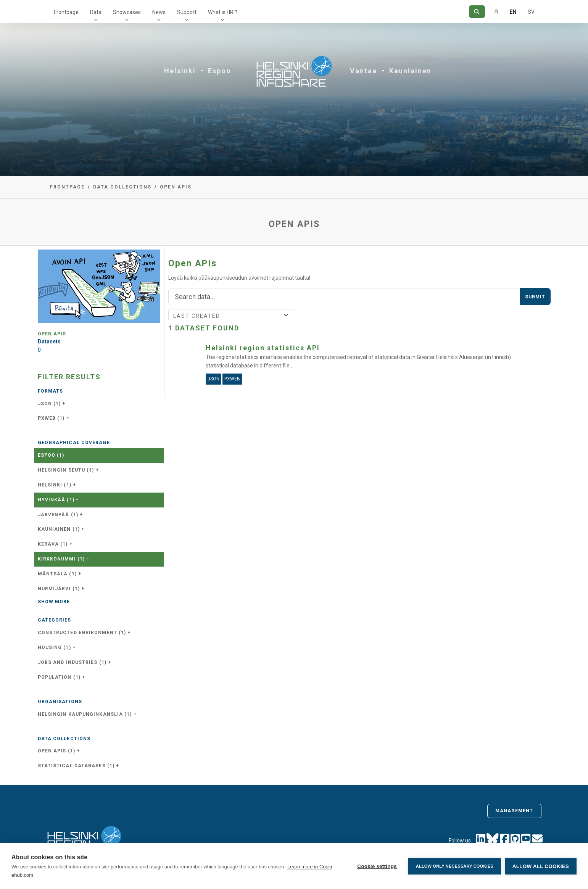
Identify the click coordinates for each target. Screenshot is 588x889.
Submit (535, 297)
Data (96, 12)
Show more (54, 602)
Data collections (122, 187)
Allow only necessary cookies (455, 866)
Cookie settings (377, 866)
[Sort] (231, 315)
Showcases (127, 12)
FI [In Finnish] (496, 12)
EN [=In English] (513, 12)
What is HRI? (223, 12)
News (159, 12)
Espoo (220, 71)
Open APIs (176, 187)
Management (514, 811)
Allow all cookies (541, 866)
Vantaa (363, 71)
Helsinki (180, 71)
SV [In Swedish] (531, 12)
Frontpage (66, 12)
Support (187, 12)
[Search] (477, 12)
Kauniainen (410, 71)
